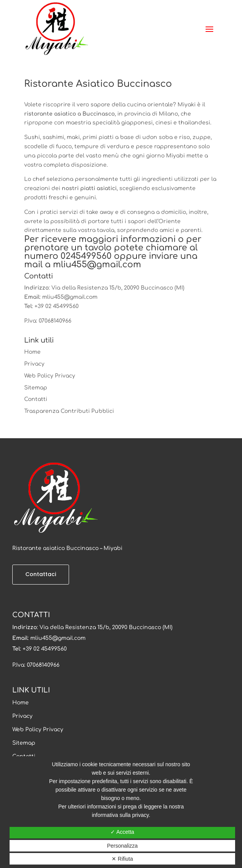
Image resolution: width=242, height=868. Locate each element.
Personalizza (122, 846)
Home (32, 352)
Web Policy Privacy (50, 376)
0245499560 (86, 256)
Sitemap (36, 388)
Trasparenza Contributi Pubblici (69, 411)
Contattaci (41, 574)
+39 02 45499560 (57, 306)
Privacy (34, 364)
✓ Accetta (122, 832)
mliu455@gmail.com (97, 265)
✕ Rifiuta (122, 859)
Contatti (36, 399)
